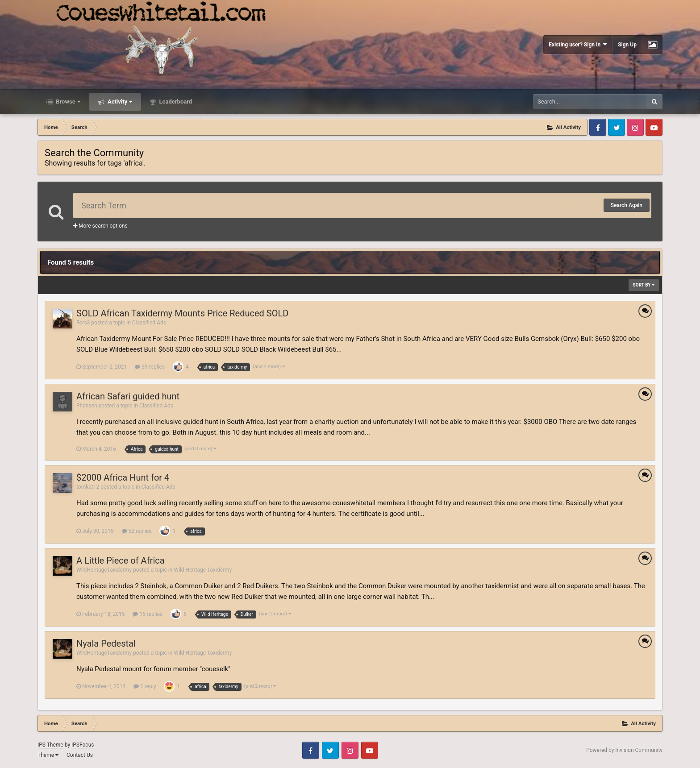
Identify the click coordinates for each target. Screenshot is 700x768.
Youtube (654, 127)
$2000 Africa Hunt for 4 (123, 477)
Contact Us (80, 755)
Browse (67, 102)
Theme (48, 755)
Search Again (627, 205)
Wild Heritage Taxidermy (203, 570)
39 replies (150, 367)
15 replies (148, 614)
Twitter (617, 127)
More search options (100, 226)
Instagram (635, 127)
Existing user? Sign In (578, 44)
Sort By (644, 285)
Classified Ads (149, 323)
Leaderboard (175, 102)
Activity (119, 102)
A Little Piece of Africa (121, 560)
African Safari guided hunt (128, 396)
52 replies (137, 531)
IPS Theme (50, 745)
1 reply (145, 686)
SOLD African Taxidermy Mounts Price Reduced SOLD (182, 313)
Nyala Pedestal (106, 643)
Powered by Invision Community (624, 750)
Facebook (598, 127)
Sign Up (627, 45)
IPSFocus (83, 745)
